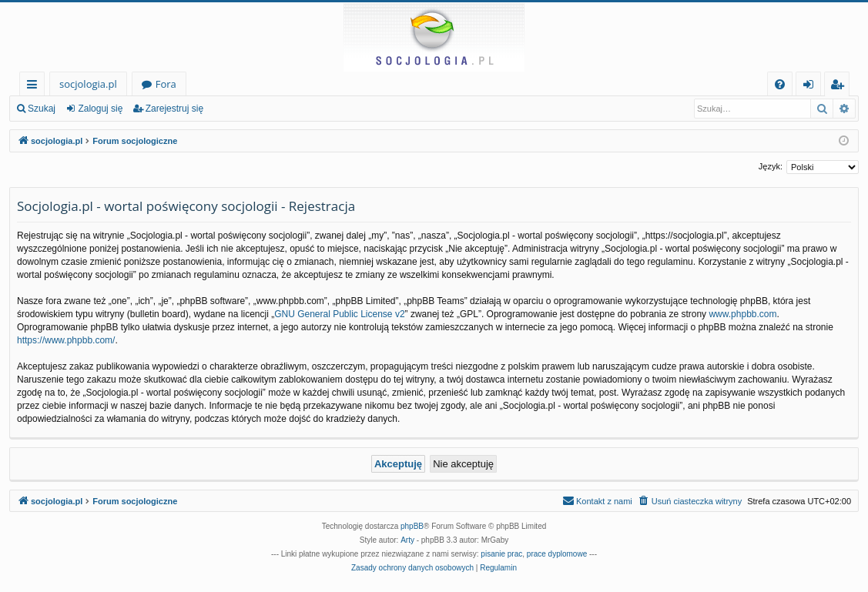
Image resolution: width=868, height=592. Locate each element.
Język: (771, 166)
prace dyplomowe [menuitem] (557, 554)
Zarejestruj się (174, 109)
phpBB (412, 526)
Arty (407, 540)
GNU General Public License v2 (339, 314)
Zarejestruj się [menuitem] (841, 87)
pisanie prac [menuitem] (501, 554)
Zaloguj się (100, 109)
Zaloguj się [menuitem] (811, 87)
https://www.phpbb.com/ (66, 340)
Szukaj (42, 109)
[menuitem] (780, 84)
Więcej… (35, 87)
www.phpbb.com (742, 314)
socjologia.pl (88, 84)
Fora (166, 84)
